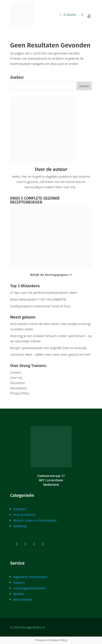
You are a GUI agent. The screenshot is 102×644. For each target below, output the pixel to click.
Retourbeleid (22, 600)
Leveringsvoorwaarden (30, 588)
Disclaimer (18, 383)
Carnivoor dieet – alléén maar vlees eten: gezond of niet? (50, 354)
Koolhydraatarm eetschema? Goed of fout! (40, 306)
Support (19, 582)
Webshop (20, 526)
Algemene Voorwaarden (30, 577)
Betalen (19, 594)
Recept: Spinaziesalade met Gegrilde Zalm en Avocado (49, 348)
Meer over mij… (66, 187)
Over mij (16, 378)
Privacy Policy (20, 393)
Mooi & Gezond (24, 515)
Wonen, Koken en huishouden (35, 520)
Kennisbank (19, 388)
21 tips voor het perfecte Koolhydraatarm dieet (44, 293)
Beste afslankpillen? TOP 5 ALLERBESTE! (38, 299)
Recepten (20, 509)
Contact (16, 372)
